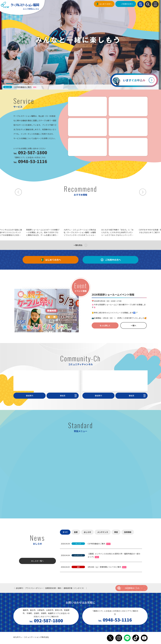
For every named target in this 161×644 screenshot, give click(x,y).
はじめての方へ (106, 4)
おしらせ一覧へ (37, 561)
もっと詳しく (105, 325)
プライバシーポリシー (34, 588)
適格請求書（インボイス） (74, 588)
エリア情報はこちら (31, 9)
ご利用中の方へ (127, 4)
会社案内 (19, 588)
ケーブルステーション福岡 (20, 5)
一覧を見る (78, 245)
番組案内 (30, 396)
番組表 (69, 396)
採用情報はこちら (128, 588)
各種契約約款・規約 (53, 588)
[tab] (9, 84)
